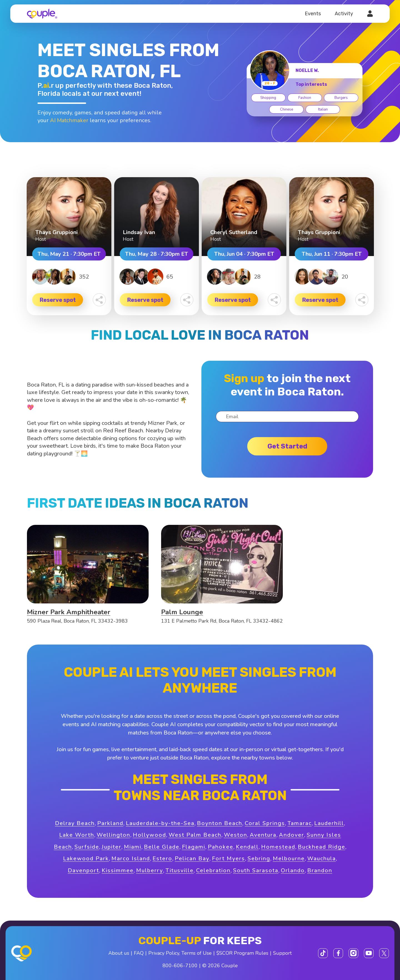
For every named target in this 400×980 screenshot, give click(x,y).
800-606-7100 (180, 966)
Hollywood (149, 835)
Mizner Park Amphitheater (69, 612)
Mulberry (150, 870)
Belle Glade (162, 847)
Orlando (293, 870)
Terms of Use (197, 953)
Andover (292, 835)
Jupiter (112, 847)
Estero (162, 859)
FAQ (139, 953)
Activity (344, 14)
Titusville (180, 870)
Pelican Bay (192, 859)
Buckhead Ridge (322, 847)
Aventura (263, 835)
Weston (236, 835)
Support (282, 953)
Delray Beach (75, 823)
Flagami (194, 847)
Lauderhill (329, 823)
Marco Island (131, 859)
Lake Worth (77, 835)
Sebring (259, 859)
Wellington (113, 835)
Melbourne (289, 859)
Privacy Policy (164, 953)
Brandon (320, 870)
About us (119, 953)
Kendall (247, 847)
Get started (287, 446)
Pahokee (221, 847)
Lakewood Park (86, 859)
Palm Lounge (182, 612)
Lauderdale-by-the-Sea (160, 823)
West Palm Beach (195, 835)
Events (313, 14)
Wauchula (322, 859)
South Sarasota (256, 870)
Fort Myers (228, 859)
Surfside (87, 847)
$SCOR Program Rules (242, 953)
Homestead (278, 847)
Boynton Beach (220, 823)
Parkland (110, 823)
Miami (133, 847)
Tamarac (300, 823)
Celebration (213, 870)
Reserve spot (58, 300)
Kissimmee (118, 870)
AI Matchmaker (69, 120)
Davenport (83, 870)
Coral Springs (265, 823)
